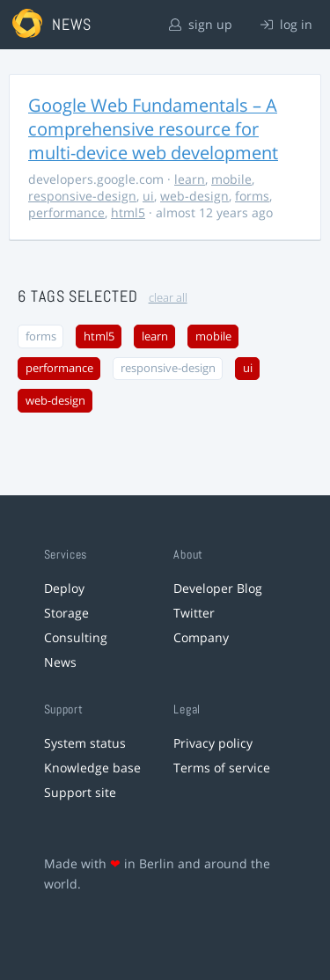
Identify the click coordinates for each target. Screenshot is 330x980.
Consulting (76, 637)
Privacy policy (213, 743)
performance (66, 212)
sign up (201, 24)
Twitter (194, 613)
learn (190, 179)
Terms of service (222, 768)
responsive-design (82, 196)
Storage (66, 613)
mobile (231, 179)
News (60, 662)
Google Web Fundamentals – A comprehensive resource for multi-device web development (153, 129)
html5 (128, 212)
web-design (194, 196)
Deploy (64, 588)
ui (148, 196)
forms (252, 196)
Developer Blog (218, 588)
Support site (80, 792)
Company (201, 637)
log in (286, 24)
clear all (168, 298)
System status (85, 743)
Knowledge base (92, 768)
